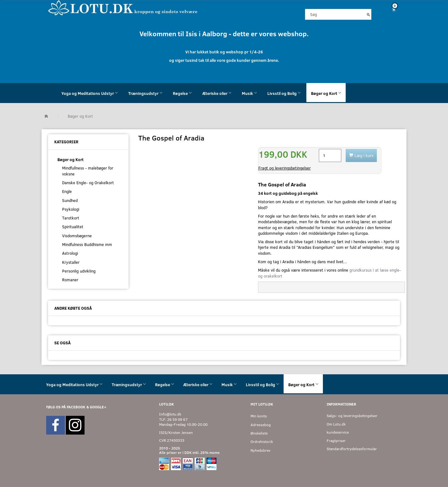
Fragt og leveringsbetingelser (285, 168)
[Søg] (368, 14)
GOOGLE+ (98, 407)
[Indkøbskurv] (392, 10)
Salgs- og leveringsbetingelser (352, 416)
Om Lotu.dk (336, 424)
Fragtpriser (336, 441)
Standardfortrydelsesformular (352, 449)
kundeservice (338, 432)
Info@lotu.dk (170, 414)
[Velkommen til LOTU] (123, 7)
